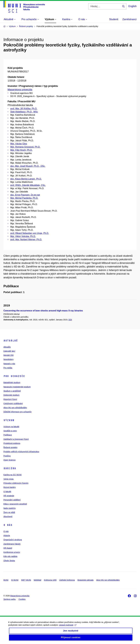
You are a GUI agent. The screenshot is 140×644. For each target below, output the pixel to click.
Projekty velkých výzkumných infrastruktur (21, 452)
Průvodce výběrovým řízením (16, 483)
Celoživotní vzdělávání (13, 403)
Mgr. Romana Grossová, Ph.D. (25, 147)
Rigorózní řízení (10, 399)
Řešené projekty (10, 447)
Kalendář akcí (9, 351)
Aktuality (7, 347)
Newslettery (8, 359)
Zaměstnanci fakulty (12, 544)
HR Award (8, 548)
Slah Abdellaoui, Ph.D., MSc (24, 112)
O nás (8, 525)
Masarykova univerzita (20, 90)
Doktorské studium (11, 395)
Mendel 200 (8, 355)
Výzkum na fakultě (11, 427)
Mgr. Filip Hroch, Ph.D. (21, 150)
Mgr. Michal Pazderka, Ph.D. (24, 198)
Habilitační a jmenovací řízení (16, 439)
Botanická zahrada (85, 580)
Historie (7, 536)
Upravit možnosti (68, 627)
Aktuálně (11, 341)
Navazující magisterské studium (17, 387)
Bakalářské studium (12, 383)
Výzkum (9, 420)
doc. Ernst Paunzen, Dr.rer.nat (25, 195)
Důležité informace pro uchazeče (17, 412)
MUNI (6, 580)
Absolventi (8, 516)
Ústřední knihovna (67, 580)
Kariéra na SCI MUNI (12, 475)
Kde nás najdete (10, 556)
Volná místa (8, 479)
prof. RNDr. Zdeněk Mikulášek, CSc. (28, 185)
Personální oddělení (12, 500)
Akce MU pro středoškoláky (15, 408)
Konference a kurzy (12, 552)
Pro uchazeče (14, 376)
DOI (70, 320)
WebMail (37, 580)
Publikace (8, 435)
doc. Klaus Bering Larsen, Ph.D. (26, 179)
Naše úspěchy (10, 508)
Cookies (22, 599)
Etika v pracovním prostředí (15, 504)
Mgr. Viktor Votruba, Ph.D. (23, 236)
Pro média (8, 368)
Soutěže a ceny (10, 431)
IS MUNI (15, 580)
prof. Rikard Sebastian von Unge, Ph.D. (30, 233)
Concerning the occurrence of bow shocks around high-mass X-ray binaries (43, 311)
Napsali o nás (9, 364)
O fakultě (7, 492)
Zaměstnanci (129, 19)
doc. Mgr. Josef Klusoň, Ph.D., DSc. (28, 166)
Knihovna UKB (50, 580)
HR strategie (9, 496)
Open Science (9, 460)
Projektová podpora (12, 443)
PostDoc (7, 456)
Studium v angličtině (12, 391)
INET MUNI (26, 580)
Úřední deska (9, 561)
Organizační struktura (13, 540)
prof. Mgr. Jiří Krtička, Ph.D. (24, 109)
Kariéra (10, 468)
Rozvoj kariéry (10, 487)
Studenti (114, 19)
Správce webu (10, 599)
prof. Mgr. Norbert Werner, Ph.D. (26, 240)
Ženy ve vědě (9, 512)
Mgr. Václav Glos (19, 144)
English (132, 6)
